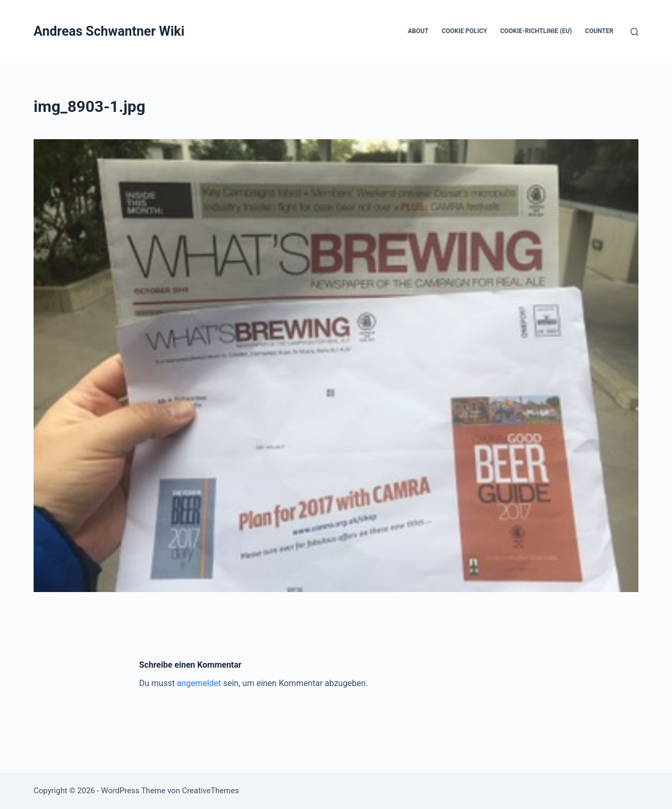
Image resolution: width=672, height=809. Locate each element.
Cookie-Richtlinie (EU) (536, 31)
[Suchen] (634, 32)
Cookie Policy (464, 31)
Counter (599, 31)
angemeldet (199, 683)
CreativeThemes (211, 791)
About (418, 31)
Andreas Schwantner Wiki (109, 31)
